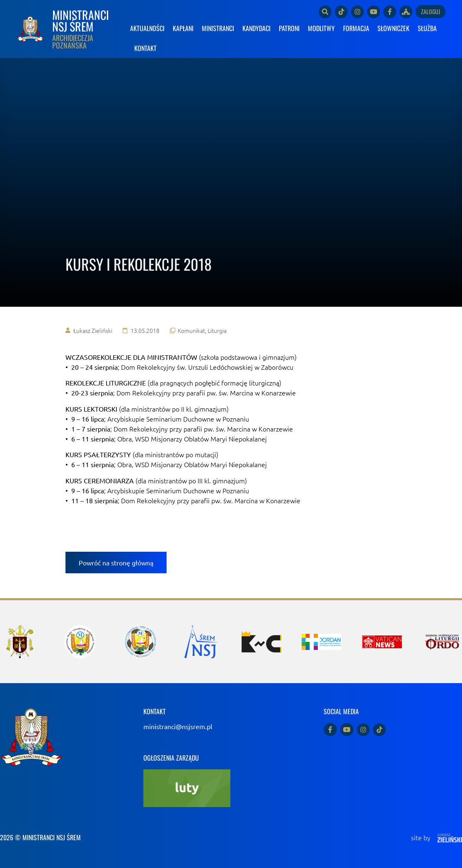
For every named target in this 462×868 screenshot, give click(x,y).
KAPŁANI (183, 28)
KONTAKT (145, 48)
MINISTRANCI (218, 28)
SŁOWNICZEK (393, 28)
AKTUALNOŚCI (147, 28)
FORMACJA (356, 28)
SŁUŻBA (427, 28)
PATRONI (289, 28)
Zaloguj (431, 11)
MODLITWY (321, 28)
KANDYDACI (256, 28)
